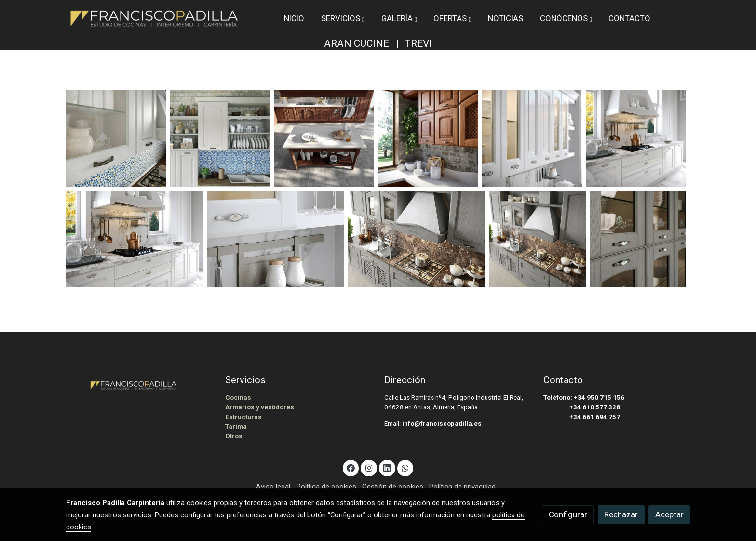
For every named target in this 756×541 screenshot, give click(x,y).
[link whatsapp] (405, 467)
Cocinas (238, 398)
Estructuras (243, 417)
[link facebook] (351, 467)
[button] (343, 18)
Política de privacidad (462, 487)
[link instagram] (369, 467)
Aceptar (669, 514)
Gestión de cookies (393, 487)
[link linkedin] (387, 467)
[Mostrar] (116, 138)
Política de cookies (326, 487)
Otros (234, 436)
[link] (154, 19)
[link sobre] (139, 384)
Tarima (236, 426)
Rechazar (621, 514)
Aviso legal (273, 487)
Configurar (568, 514)
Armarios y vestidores (260, 407)
